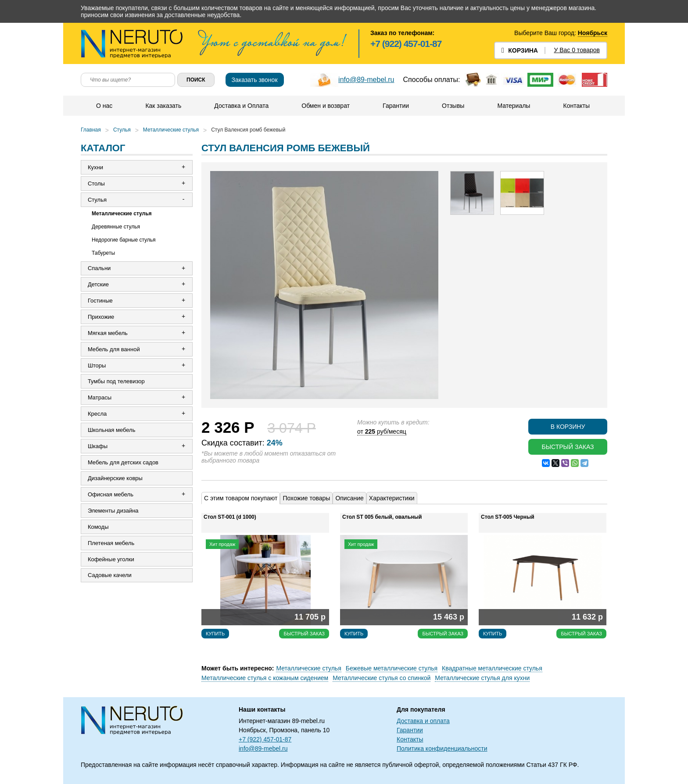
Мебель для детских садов (123, 463)
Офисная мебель (111, 496)
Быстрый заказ (568, 447)
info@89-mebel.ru (366, 80)
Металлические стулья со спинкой (382, 678)
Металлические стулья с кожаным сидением (265, 678)
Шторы (97, 366)
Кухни (95, 167)
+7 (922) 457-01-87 (406, 44)
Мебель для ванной (114, 350)
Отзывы (453, 106)
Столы (96, 184)
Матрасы (100, 398)
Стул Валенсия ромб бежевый (248, 130)
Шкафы (98, 447)
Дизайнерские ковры (115, 479)
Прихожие (101, 317)
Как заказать (163, 106)
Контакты (576, 106)
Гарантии (396, 106)
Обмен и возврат (326, 106)
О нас (104, 106)
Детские (98, 285)
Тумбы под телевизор (116, 382)
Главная (91, 130)
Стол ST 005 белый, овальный (382, 517)
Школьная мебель (112, 431)
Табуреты (103, 253)
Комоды (98, 528)
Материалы (514, 106)
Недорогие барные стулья (124, 240)
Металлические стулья (171, 130)
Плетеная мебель (111, 544)
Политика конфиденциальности (442, 748)
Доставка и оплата (423, 721)
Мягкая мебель (108, 333)
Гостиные (100, 301)
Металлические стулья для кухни (482, 678)
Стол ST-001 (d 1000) (230, 517)
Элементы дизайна (113, 512)
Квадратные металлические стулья (492, 668)
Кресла (97, 415)
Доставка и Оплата (241, 106)
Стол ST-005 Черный (508, 517)
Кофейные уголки (111, 561)
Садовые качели (110, 577)
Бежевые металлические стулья (392, 668)
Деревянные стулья (116, 227)
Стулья (122, 130)
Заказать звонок (255, 80)
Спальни (99, 269)
